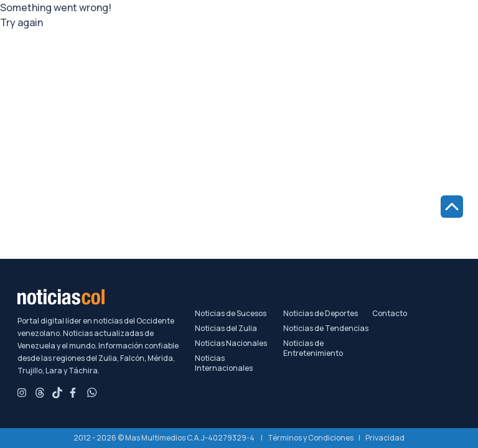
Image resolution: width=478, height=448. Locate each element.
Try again (21, 22)
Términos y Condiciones (311, 438)
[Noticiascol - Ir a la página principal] (106, 297)
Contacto (390, 314)
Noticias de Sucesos (231, 314)
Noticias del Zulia (226, 329)
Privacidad (385, 438)
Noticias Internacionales (224, 363)
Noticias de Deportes (321, 314)
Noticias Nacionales (231, 343)
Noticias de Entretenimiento (313, 348)
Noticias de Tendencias (326, 329)
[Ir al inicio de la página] (452, 207)
